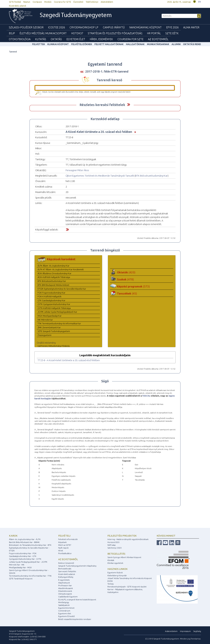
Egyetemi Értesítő (66, 616)
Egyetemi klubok (115, 573)
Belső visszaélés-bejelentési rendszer (75, 619)
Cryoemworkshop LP (84, 27)
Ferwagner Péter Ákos (77, 170)
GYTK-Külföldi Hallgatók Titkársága (54, 308)
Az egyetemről (68, 559)
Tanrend (13, 52)
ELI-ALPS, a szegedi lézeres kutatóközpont (77, 600)
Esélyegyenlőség (66, 577)
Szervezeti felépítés (67, 571)
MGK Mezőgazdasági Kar (50, 316)
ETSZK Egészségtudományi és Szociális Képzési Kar (62, 289)
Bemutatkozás (65, 569)
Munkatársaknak (158, 44)
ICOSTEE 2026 (57, 27)
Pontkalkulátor (65, 553)
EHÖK (110, 581)
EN (199, 2)
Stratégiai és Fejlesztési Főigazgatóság (115, 33)
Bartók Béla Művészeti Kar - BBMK (24, 542)
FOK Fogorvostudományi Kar (51, 293)
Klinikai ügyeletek (115, 563)
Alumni (176, 44)
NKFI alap (112, 545)
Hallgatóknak (135, 44)
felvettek (39, 44)
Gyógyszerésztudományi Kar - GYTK (25, 559)
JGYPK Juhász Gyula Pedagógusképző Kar (57, 312)
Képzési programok (133, 286)
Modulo (48, 2)
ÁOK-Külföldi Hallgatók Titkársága (54, 277)
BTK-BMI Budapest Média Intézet (53, 285)
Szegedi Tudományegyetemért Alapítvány (77, 566)
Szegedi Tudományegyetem (76, 15)
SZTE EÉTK (172, 33)
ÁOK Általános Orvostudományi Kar (54, 273)
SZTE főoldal (15, 2)
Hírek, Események (101, 39)
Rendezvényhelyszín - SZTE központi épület (127, 587)
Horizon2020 (113, 542)
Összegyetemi (44, 335)
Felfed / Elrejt (129, 105)
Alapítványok (64, 583)
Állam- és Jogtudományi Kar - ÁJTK (25, 539)
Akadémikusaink (66, 588)
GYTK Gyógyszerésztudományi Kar (54, 304)
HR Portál (154, 33)
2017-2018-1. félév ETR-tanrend (107, 71)
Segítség (197, 631)
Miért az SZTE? (65, 545)
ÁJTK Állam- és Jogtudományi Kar (53, 266)
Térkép (111, 584)
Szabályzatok (64, 605)
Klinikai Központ (58, 44)
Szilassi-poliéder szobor (26, 27)
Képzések (62, 542)
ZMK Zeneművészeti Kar (49, 327)
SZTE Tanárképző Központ (21, 579)
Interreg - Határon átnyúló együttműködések (128, 539)
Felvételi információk (68, 539)
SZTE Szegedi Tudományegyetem (54, 331)
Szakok (125, 279)
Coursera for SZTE (63, 2)
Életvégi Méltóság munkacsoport (43, 33)
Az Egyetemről (158, 39)
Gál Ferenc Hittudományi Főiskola (54, 346)
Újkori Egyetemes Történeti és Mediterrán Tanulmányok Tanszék (100, 176)
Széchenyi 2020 (114, 548)
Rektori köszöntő (66, 563)
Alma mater (191, 27)
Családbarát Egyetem (68, 597)
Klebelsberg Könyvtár (117, 575)
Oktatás (56, 39)
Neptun (27, 2)
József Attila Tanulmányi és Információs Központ (130, 578)
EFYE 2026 (172, 27)
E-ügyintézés (64, 580)
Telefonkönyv (92, 2)
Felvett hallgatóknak (109, 44)
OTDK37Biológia (20, 39)
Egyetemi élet (76, 39)
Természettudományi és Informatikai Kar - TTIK (30, 576)
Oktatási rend (192, 44)
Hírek (61, 551)
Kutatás (41, 39)
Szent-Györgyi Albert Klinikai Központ (124, 557)
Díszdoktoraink (65, 591)
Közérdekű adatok (18, 6)
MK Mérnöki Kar (45, 320)
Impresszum (185, 631)
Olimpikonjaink (65, 594)
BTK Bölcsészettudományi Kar (151, 176)
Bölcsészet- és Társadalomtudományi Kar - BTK (30, 545)
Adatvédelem (107, 2)
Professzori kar (65, 585)
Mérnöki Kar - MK (17, 565)
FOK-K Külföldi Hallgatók (49, 296)
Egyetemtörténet (66, 608)
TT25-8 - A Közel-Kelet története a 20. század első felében (69, 360)
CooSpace (37, 2)
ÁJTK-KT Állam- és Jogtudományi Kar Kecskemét (61, 269)
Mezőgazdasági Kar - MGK (20, 567)
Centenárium (64, 611)
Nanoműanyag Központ (145, 27)
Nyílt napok (63, 548)
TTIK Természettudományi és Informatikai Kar (59, 323)
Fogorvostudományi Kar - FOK (23, 553)
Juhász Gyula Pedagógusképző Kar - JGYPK (28, 562)
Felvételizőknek (82, 44)
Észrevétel (78, 2)
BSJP (12, 33)
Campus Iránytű (114, 27)
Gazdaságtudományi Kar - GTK (23, 556)
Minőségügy (64, 602)
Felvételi (64, 536)
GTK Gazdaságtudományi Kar (51, 300)
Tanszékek (127, 293)
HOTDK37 (77, 33)
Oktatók (126, 272)
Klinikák (111, 560)
